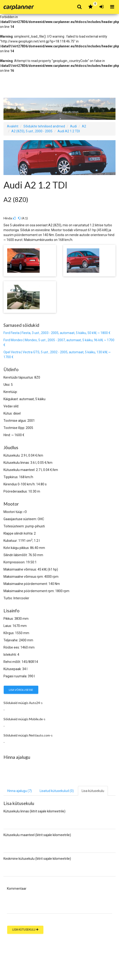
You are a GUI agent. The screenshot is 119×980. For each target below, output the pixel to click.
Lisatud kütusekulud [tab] (57, 791)
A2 (84, 126)
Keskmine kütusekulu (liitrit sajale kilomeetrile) (37, 859)
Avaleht (13, 126)
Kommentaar (17, 889)
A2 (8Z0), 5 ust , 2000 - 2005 (32, 131)
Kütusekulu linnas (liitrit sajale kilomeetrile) (34, 811)
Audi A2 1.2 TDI (69, 131)
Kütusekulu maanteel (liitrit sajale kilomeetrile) (37, 835)
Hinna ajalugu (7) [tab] (19, 791)
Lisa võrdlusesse (21, 690)
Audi (73, 126)
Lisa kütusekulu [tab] (93, 791)
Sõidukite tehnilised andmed (44, 126)
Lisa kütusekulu (25, 930)
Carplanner (19, 7)
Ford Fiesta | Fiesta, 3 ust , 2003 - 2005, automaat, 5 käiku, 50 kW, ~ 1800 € (57, 333)
